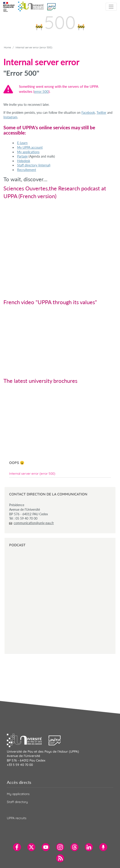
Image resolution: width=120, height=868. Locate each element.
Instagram (10, 117)
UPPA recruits (17, 818)
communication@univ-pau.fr (34, 523)
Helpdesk (24, 161)
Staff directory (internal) (34, 165)
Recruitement (27, 170)
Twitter (101, 113)
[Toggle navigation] (111, 7)
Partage (22, 156)
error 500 (41, 91)
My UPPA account (30, 147)
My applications (28, 152)
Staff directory (17, 802)
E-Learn (22, 143)
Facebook (88, 113)
